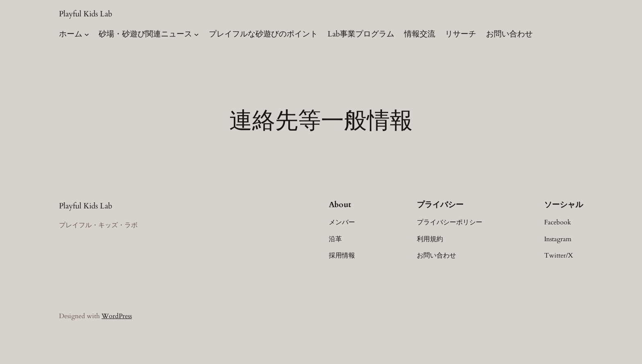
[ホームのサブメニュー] (87, 34)
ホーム (71, 34)
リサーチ (461, 34)
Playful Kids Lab (86, 14)
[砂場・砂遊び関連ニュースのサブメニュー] (197, 34)
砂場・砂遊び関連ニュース (145, 34)
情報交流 (420, 34)
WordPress (117, 316)
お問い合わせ (509, 34)
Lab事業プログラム (361, 34)
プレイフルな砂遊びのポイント (263, 34)
